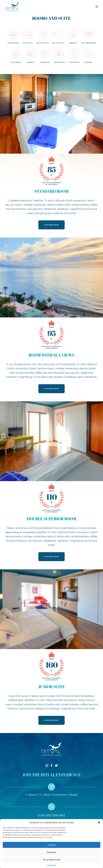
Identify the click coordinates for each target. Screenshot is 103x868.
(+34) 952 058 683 (51, 815)
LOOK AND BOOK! (51, 225)
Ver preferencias (51, 860)
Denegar (51, 852)
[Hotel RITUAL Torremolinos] (12, 7)
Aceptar (52, 845)
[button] (99, 822)
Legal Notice (51, 865)
